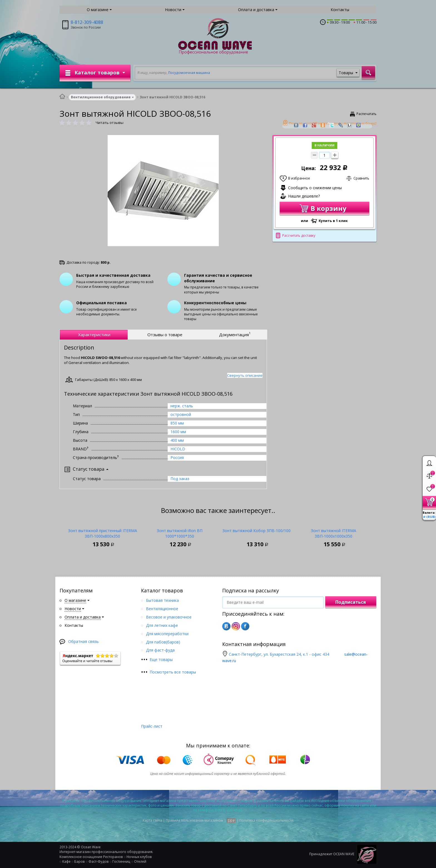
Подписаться (351, 602)
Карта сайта (152, 820)
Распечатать (366, 114)
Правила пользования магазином (195, 820)
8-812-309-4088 (87, 22)
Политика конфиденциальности (266, 820)
